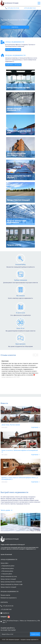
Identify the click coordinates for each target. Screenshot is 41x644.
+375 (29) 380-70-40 (30, 8)
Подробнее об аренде (13, 49)
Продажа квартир (5, 595)
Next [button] (37, 355)
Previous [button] (34, 355)
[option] (20, 24)
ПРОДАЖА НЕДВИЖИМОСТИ (9, 592)
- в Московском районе (7, 571)
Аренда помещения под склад (9, 576)
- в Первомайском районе (7, 566)
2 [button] (21, 35)
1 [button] (19, 35)
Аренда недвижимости (15, 42)
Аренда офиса (4, 563)
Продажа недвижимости (15, 55)
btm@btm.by (6, 613)
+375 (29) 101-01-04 (13, 8)
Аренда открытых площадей (8, 587)
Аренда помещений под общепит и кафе (12, 584)
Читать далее (5, 510)
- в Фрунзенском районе (7, 568)
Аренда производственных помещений (11, 582)
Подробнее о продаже (13, 65)
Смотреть (15, 27)
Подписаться (35, 634)
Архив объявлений (6, 554)
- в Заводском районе (6, 574)
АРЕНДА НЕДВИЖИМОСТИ (9, 560)
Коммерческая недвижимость (9, 598)
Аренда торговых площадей (8, 579)
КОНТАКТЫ (4, 602)
